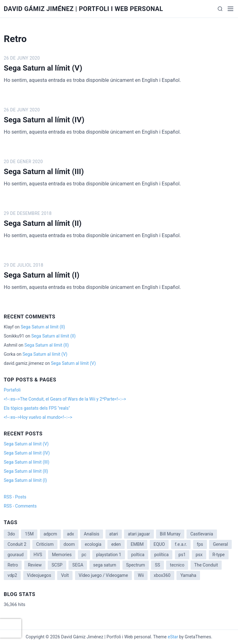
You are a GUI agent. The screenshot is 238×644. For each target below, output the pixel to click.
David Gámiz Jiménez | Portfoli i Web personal (83, 9)
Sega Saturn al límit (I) (42, 275)
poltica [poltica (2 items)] (138, 555)
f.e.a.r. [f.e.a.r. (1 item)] (181, 544)
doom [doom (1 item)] (69, 544)
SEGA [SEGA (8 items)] (78, 565)
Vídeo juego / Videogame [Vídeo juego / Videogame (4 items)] (103, 575)
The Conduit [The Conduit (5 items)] (206, 565)
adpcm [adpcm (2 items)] (50, 534)
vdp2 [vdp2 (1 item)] (12, 575)
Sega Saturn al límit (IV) (44, 120)
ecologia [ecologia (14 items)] (93, 544)
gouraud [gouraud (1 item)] (16, 555)
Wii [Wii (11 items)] (141, 575)
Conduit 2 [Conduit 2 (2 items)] (17, 544)
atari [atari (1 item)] (114, 534)
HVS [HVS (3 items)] (38, 555)
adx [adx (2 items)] (70, 534)
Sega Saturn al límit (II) (43, 223)
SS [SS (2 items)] (157, 565)
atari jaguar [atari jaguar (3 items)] (139, 534)
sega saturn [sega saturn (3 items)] (105, 565)
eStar (173, 637)
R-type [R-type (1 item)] (219, 555)
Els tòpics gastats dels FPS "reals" (37, 408)
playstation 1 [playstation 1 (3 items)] (109, 555)
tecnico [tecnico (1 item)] (177, 565)
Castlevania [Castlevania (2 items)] (202, 534)
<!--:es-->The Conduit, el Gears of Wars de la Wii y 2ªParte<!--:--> (65, 399)
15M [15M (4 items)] (29, 534)
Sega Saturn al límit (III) (44, 172)
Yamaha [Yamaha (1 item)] (188, 575)
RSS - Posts (15, 497)
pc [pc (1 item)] (84, 555)
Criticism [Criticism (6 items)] (45, 544)
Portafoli (12, 390)
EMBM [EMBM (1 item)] (137, 544)
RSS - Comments (20, 506)
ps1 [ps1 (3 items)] (182, 555)
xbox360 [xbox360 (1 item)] (162, 575)
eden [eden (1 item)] (116, 544)
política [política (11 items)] (161, 555)
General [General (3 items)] (220, 544)
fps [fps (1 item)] (200, 544)
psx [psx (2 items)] (199, 555)
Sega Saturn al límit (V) (43, 68)
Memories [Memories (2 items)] (62, 555)
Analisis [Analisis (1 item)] (92, 534)
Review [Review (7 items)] (35, 565)
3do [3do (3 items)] (11, 534)
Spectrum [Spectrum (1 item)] (136, 565)
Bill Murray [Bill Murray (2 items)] (170, 534)
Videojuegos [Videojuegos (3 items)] (39, 575)
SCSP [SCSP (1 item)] (57, 565)
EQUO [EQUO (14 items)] (159, 544)
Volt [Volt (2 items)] (65, 575)
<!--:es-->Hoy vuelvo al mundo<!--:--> (38, 417)
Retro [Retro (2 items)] (13, 565)
